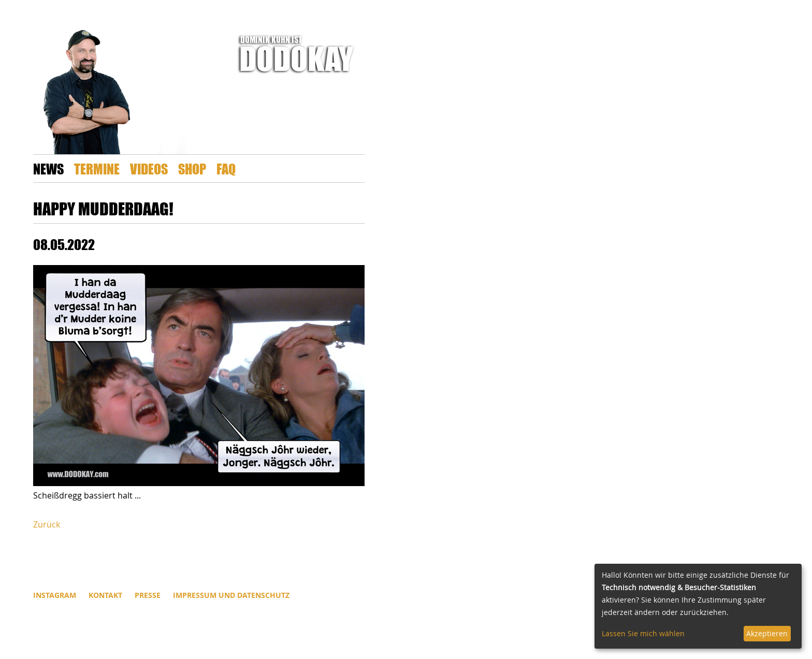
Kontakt (105, 595)
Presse (148, 595)
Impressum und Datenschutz (231, 595)
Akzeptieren (767, 633)
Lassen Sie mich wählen (643, 633)
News (48, 169)
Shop (192, 169)
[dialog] (698, 606)
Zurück (47, 524)
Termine (97, 169)
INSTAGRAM (55, 595)
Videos (149, 169)
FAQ (226, 169)
